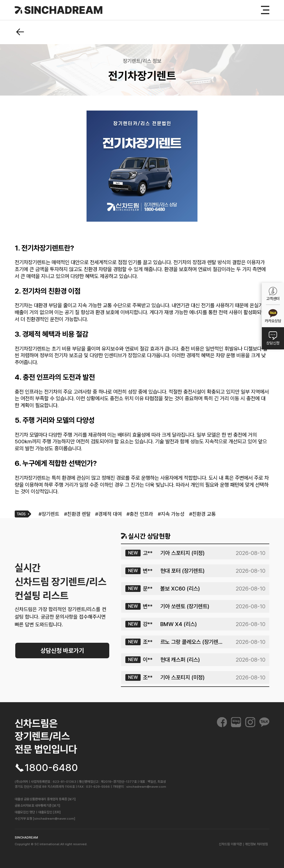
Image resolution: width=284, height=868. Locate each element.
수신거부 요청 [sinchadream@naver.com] (45, 819)
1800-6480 (51, 768)
